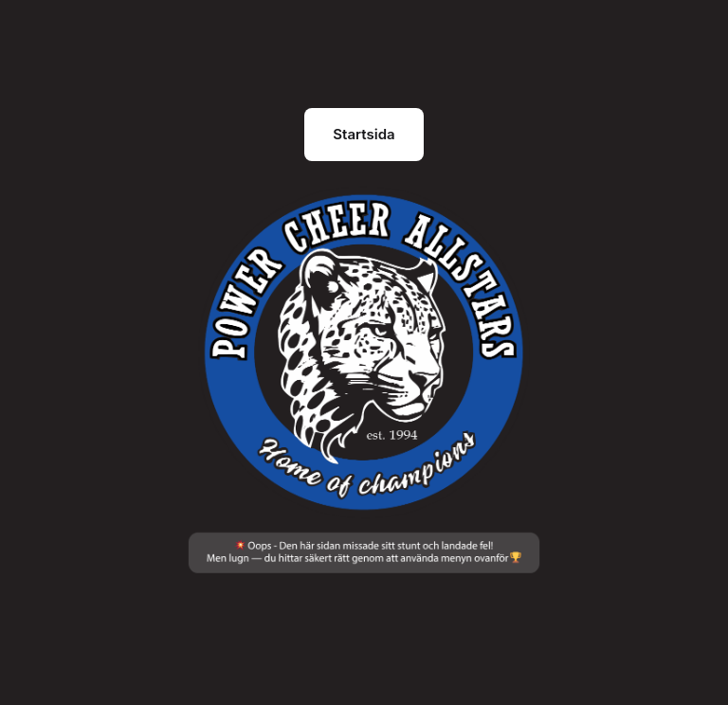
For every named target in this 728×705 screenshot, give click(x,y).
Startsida (364, 134)
